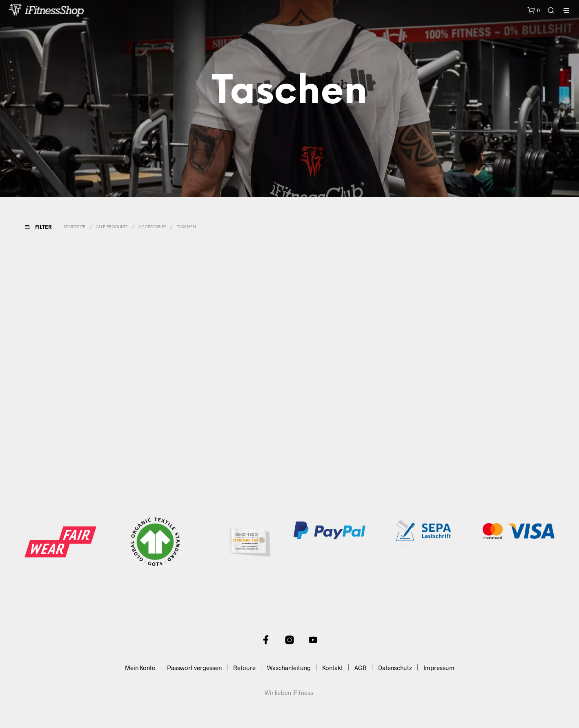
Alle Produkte (112, 227)
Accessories (152, 227)
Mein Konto (140, 668)
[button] (534, 11)
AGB (361, 668)
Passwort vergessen (194, 668)
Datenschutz (395, 668)
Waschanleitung (289, 668)
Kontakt (333, 668)
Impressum (439, 668)
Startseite (75, 227)
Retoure (244, 668)
